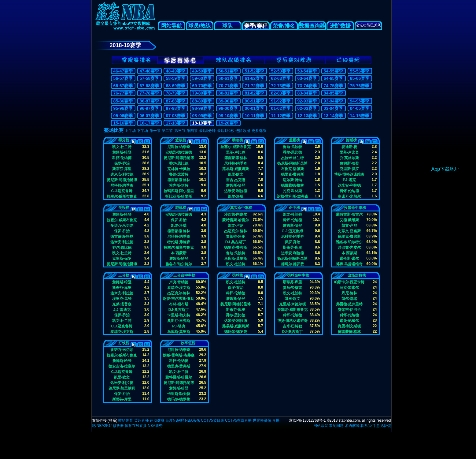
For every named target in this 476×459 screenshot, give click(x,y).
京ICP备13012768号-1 (307, 420)
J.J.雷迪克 (122, 310)
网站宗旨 (321, 426)
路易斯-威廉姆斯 (236, 169)
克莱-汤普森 (122, 304)
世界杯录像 (262, 420)
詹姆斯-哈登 (122, 152)
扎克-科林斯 (293, 191)
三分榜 (124, 275)
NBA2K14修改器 (110, 426)
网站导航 (172, 26)
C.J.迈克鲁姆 (122, 191)
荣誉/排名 (284, 26)
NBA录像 (192, 420)
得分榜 (124, 140)
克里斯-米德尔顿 (293, 304)
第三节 (180, 131)
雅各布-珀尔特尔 (179, 264)
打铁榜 (124, 343)
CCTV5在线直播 (238, 420)
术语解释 (352, 426)
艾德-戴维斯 (349, 220)
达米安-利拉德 (122, 174)
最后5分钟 (207, 131)
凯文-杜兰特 (122, 147)
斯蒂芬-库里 (122, 169)
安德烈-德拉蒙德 (179, 152)
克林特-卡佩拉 (179, 169)
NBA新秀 (155, 426)
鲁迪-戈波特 (179, 174)
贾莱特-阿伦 (236, 236)
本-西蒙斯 (179, 253)
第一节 (155, 131)
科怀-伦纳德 (122, 158)
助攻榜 (238, 140)
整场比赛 (114, 130)
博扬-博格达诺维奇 (349, 174)
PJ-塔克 (349, 180)
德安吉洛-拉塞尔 (122, 366)
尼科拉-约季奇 (122, 185)
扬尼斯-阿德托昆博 (122, 180)
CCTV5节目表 (212, 420)
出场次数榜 (357, 275)
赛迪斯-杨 (349, 147)
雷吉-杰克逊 (236, 180)
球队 (228, 26)
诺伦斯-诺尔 (349, 258)
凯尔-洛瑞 (236, 196)
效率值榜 (188, 343)
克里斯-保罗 (349, 169)
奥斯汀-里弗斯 (179, 321)
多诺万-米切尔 (349, 196)
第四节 (192, 131)
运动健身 (157, 420)
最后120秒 (226, 131)
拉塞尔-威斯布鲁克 (122, 196)
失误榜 (124, 208)
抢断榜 (351, 140)
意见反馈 (384, 426)
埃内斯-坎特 (179, 185)
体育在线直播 (136, 426)
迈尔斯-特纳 (293, 180)
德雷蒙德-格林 (179, 180)
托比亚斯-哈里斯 (179, 196)
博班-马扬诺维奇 (349, 264)
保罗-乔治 (122, 163)
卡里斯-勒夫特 (179, 315)
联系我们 (368, 426)
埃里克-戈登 (122, 299)
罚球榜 (238, 275)
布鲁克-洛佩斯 (293, 169)
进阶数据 (340, 26)
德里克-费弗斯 (293, 174)
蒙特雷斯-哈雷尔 (236, 220)
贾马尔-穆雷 (293, 287)
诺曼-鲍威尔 (349, 321)
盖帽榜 (294, 140)
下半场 (142, 131)
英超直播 (142, 420)
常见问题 (336, 426)
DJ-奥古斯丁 (236, 242)
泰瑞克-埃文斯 (122, 332)
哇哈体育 (126, 420)
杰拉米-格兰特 (293, 158)
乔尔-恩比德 (179, 163)
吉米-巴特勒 (293, 326)
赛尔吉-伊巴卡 (349, 310)
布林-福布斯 (179, 304)
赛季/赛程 (256, 26)
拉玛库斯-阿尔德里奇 (179, 191)
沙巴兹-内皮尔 (236, 214)
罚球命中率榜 (298, 275)
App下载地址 (445, 169)
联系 (113, 420)
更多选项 (259, 131)
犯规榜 (181, 208)
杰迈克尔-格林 (236, 231)
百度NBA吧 (175, 420)
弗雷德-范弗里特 (349, 304)
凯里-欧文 (236, 174)
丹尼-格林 (349, 293)
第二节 (167, 131)
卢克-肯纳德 (179, 282)
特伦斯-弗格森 (179, 242)
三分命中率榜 (184, 275)
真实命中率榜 (241, 208)
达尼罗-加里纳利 (122, 388)
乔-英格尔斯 (349, 158)
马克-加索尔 (349, 287)
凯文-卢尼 (236, 225)
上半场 (130, 131)
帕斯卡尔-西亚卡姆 (349, 282)
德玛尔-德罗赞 (293, 264)
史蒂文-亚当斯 (349, 231)
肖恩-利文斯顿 (349, 326)
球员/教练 (199, 26)
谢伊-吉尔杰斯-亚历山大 (179, 299)
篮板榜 (181, 140)
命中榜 (294, 208)
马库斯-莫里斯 (236, 258)
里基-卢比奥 (236, 152)
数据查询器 (312, 26)
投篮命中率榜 (355, 208)
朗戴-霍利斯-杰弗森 (293, 196)
